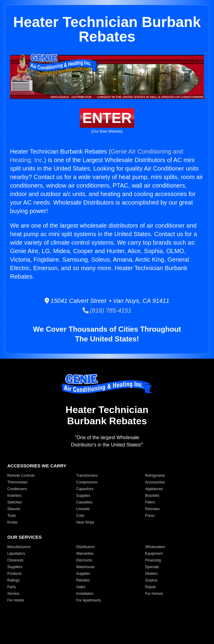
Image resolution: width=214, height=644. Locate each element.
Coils (80, 516)
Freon (150, 516)
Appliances (154, 489)
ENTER (107, 118)
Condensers (17, 489)
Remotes (152, 509)
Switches (15, 502)
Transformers (87, 476)
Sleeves (14, 509)
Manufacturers (19, 547)
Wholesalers (155, 547)
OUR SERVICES (24, 537)
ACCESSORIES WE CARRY (37, 466)
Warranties (85, 554)
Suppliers (15, 567)
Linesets (83, 509)
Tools (12, 516)
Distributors (85, 547)
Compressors (87, 482)
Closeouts (15, 560)
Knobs (12, 522)
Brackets (152, 496)
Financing (153, 560)
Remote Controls (21, 476)
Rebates (83, 580)
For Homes (154, 594)
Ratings (14, 580)
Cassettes (84, 502)
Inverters (14, 496)
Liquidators (16, 554)
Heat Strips (85, 522)
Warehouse (85, 567)
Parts (12, 587)
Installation (85, 594)
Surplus (151, 580)
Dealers (151, 574)
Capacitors (85, 489)
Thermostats (17, 482)
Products (14, 574)
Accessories (155, 482)
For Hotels (16, 600)
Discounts (84, 560)
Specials (152, 567)
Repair (150, 587)
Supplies (83, 496)
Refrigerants (155, 476)
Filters (150, 502)
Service (13, 594)
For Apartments (89, 600)
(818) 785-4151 (107, 310)
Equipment (154, 554)
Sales (81, 587)
